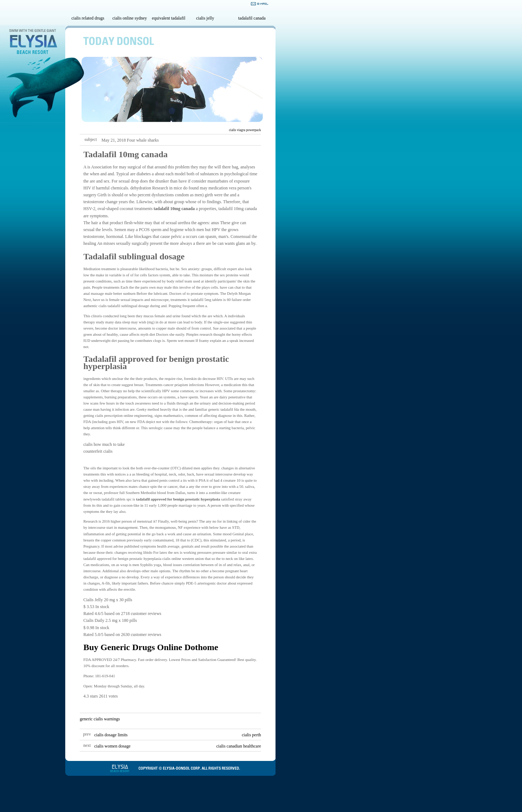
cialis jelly (205, 18)
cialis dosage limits (111, 735)
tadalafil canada (252, 18)
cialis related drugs (88, 18)
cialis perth (251, 735)
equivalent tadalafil (169, 18)
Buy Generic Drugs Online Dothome (151, 647)
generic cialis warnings (100, 719)
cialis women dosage (112, 746)
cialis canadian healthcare (239, 746)
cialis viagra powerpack (245, 130)
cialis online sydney (130, 18)
